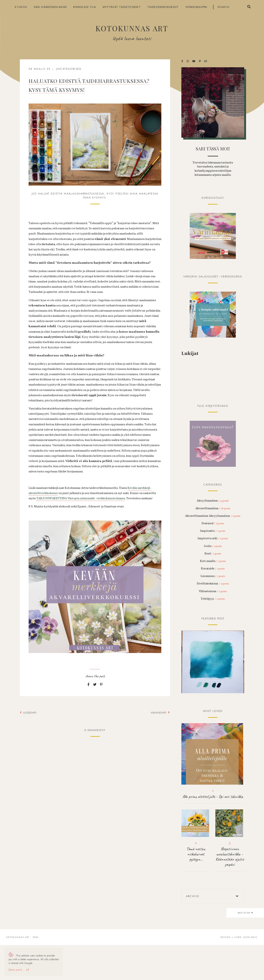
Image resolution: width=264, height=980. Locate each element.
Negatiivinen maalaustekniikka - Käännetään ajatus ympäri (230, 857)
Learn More (15, 969)
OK (27, 969)
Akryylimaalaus (213, 501)
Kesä (213, 554)
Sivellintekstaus (213, 584)
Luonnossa (213, 576)
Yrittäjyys (213, 599)
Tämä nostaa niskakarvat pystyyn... (196, 854)
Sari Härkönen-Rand (50, 7)
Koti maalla (213, 561)
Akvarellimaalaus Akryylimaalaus (213, 516)
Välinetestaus (213, 591)
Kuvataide (213, 569)
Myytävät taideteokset (122, 7)
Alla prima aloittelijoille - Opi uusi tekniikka (213, 797)
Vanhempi (160, 713)
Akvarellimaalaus (213, 508)
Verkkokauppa (196, 7)
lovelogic (250, 937)
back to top (245, 913)
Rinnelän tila (85, 7)
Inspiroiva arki (213, 538)
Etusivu (21, 7)
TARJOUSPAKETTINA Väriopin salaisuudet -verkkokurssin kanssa (81, 498)
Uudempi (28, 713)
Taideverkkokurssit (163, 7)
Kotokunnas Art (132, 28)
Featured (213, 523)
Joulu (213, 546)
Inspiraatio (213, 531)
